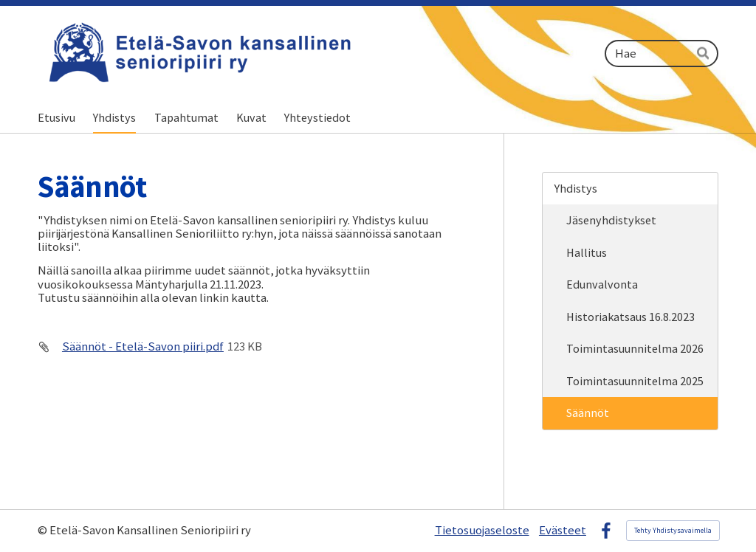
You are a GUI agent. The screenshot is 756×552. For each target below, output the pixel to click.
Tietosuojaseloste (482, 531)
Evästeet (563, 531)
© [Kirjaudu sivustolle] (44, 530)
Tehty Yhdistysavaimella (673, 530)
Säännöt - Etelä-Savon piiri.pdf (143, 346)
